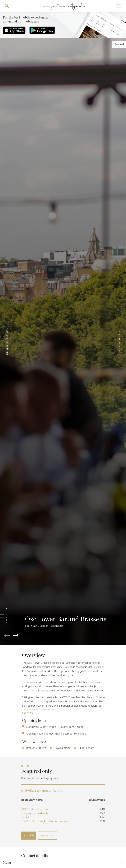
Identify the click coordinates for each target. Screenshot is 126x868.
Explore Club (47, 835)
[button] (10, 609)
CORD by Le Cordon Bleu (36, 809)
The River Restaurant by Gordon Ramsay (45, 821)
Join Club (29, 835)
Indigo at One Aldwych (35, 813)
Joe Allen (26, 817)
